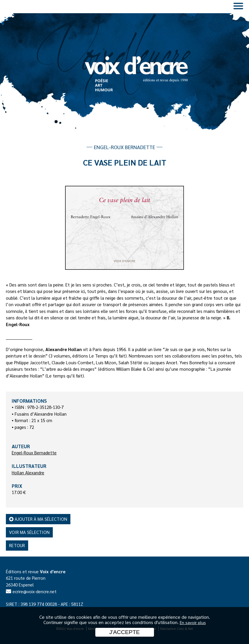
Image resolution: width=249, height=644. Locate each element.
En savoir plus (193, 622)
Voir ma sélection (29, 532)
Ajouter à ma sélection (38, 519)
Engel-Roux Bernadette (34, 452)
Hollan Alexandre (28, 472)
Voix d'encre (53, 571)
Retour (17, 545)
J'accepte (125, 632)
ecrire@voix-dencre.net (35, 591)
